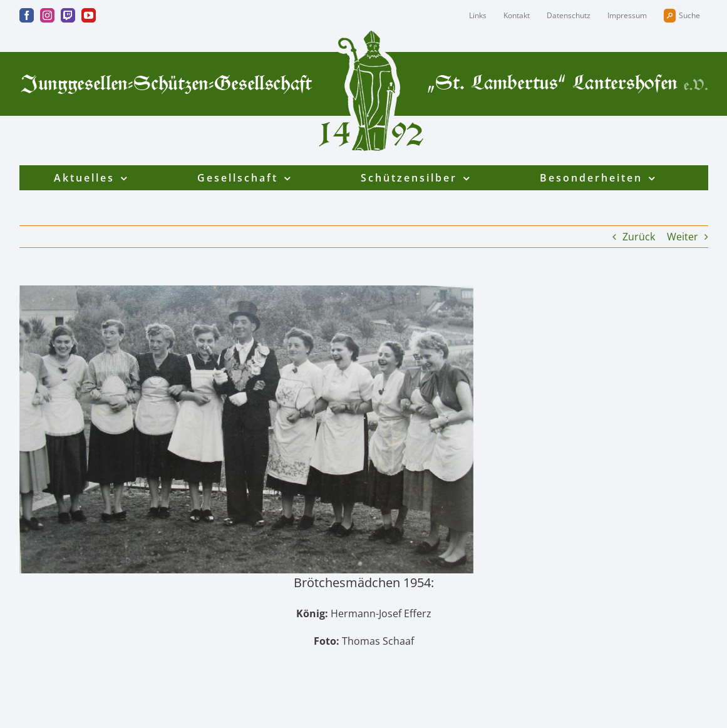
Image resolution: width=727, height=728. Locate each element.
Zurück (639, 237)
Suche (682, 16)
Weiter (683, 237)
